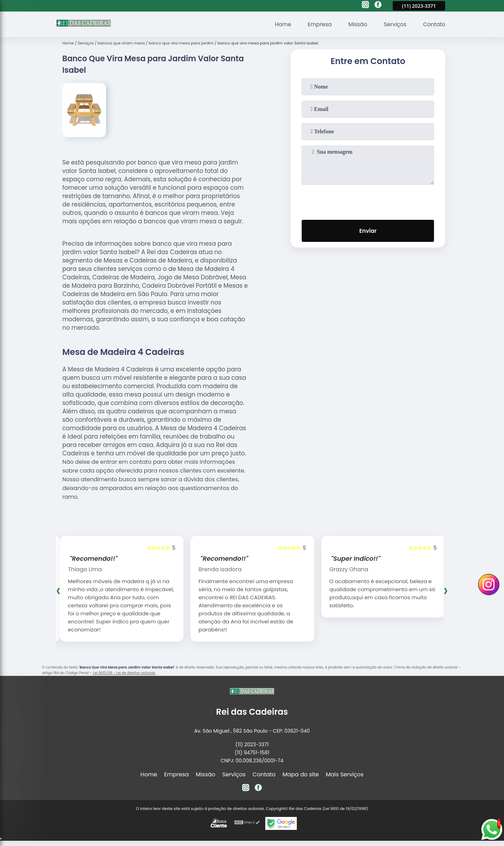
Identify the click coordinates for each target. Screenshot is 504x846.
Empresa (317, 24)
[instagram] (365, 6)
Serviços (394, 24)
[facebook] (378, 6)
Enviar (368, 231)
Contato (434, 24)
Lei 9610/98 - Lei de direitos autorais (124, 673)
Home (279, 24)
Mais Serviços (345, 774)
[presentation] (368, 201)
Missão (355, 24)
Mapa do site (301, 774)
